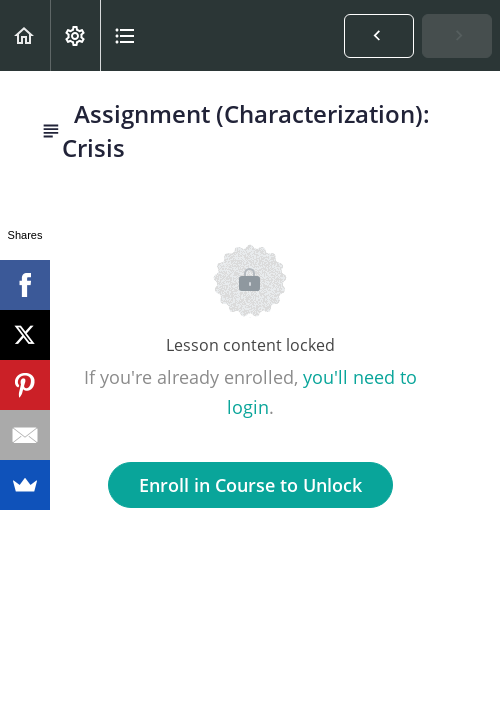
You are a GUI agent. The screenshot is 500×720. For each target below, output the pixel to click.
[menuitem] (75, 35)
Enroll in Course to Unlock (250, 485)
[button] (25, 35)
